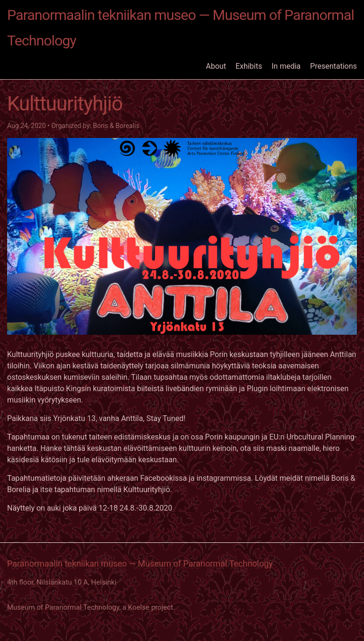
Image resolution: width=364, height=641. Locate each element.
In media (286, 66)
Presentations (333, 66)
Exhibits (249, 66)
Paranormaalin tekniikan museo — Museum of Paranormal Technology (181, 28)
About (216, 66)
